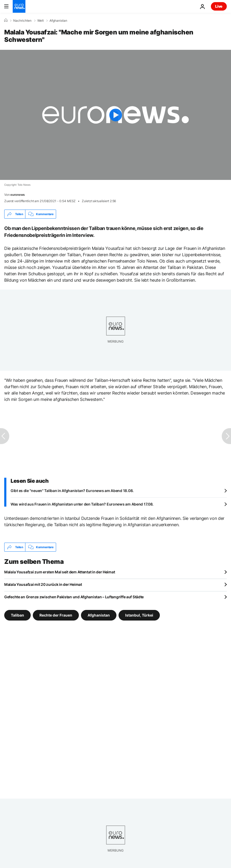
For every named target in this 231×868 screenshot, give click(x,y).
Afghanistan (58, 21)
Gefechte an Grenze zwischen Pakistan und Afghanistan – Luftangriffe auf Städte (74, 597)
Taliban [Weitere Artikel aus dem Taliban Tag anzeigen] (17, 615)
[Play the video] (115, 115)
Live (219, 6)
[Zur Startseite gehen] (19, 6)
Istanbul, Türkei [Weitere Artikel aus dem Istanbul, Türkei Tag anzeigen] (139, 615)
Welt (40, 21)
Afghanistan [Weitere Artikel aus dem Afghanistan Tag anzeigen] (99, 615)
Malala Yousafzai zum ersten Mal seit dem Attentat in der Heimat (60, 572)
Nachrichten (22, 21)
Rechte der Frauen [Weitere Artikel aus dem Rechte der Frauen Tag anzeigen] (56, 615)
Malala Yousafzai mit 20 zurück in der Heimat (43, 584)
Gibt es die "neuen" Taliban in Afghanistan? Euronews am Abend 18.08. (72, 491)
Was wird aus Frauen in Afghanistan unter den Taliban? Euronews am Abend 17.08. (82, 504)
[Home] (6, 20)
